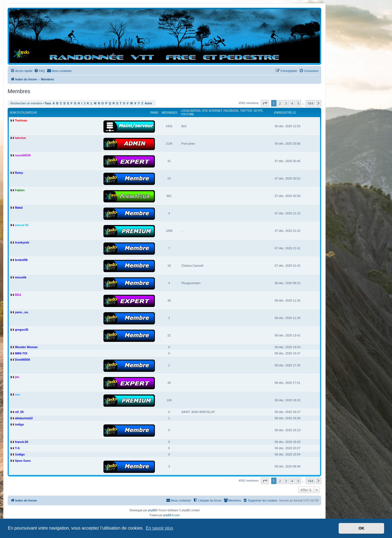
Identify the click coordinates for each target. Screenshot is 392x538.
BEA (18, 295)
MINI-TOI (21, 353)
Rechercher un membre (26, 103)
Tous (48, 103)
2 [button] (280, 103)
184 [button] (310, 103)
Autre (148, 103)
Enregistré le (285, 113)
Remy (19, 173)
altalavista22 (24, 418)
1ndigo (20, 454)
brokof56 (21, 260)
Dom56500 (22, 360)
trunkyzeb (22, 242)
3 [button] (286, 103)
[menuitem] (39, 71)
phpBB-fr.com (171, 515)
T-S (17, 448)
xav (17, 394)
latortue (20, 138)
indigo (19, 424)
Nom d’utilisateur (23, 113)
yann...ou (22, 312)
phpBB (152, 510)
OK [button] (362, 528)
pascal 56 (22, 225)
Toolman (21, 120)
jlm (17, 377)
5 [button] (298, 103)
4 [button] (292, 103)
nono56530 (23, 155)
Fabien (20, 190)
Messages (170, 113)
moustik (21, 277)
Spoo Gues (23, 461)
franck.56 (22, 442)
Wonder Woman (26, 347)
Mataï (19, 208)
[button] (265, 103)
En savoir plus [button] (159, 528)
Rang (154, 113)
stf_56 (19, 412)
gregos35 (22, 330)
